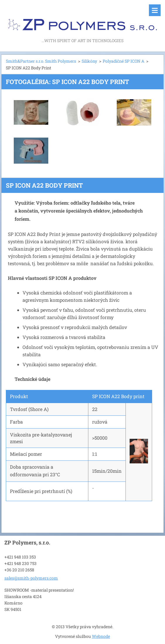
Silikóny (89, 61)
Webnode (101, 636)
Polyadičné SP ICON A (123, 61)
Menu (155, 10)
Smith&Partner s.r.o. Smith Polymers (41, 61)
